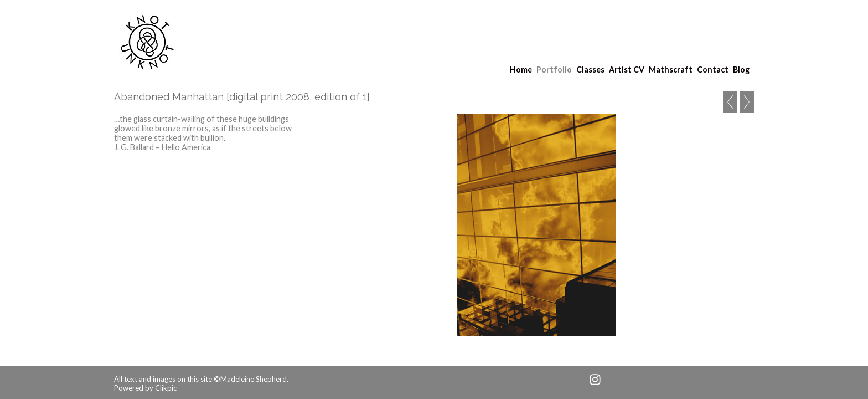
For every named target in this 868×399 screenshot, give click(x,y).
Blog (741, 70)
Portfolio (554, 70)
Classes (590, 70)
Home (521, 70)
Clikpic (166, 388)
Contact (713, 70)
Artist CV (627, 70)
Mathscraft (671, 70)
